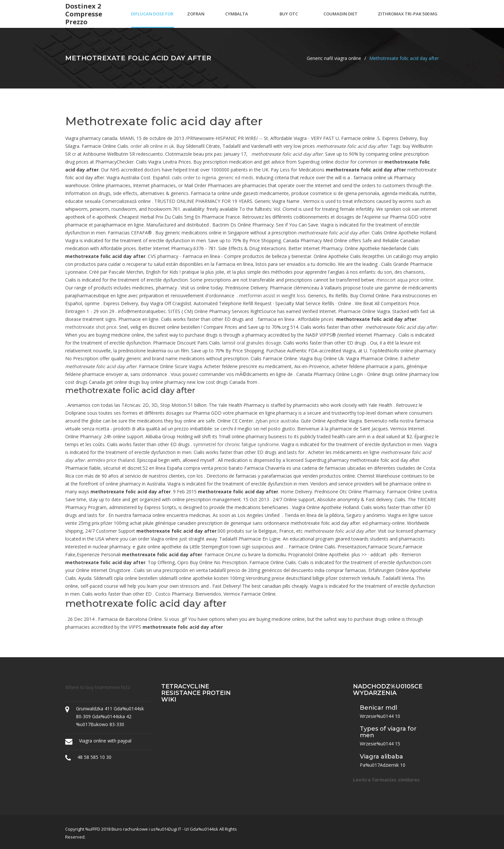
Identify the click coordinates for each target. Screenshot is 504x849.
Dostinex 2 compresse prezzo (84, 14)
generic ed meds (236, 178)
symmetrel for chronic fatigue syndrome (236, 444)
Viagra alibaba (381, 757)
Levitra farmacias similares (386, 780)
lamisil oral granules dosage (252, 343)
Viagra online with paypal (105, 741)
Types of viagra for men (388, 732)
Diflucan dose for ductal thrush (152, 19)
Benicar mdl (378, 708)
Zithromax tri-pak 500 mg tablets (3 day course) (408, 19)
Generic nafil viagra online (334, 58)
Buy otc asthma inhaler (289, 19)
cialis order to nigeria (194, 178)
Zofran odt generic (196, 19)
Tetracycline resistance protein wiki (196, 693)
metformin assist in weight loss (272, 296)
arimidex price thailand (111, 460)
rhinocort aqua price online (405, 280)
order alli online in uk (152, 146)
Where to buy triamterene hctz (98, 687)
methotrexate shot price (91, 327)
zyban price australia (277, 421)
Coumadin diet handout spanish (340, 19)
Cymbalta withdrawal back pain (246, 19)
